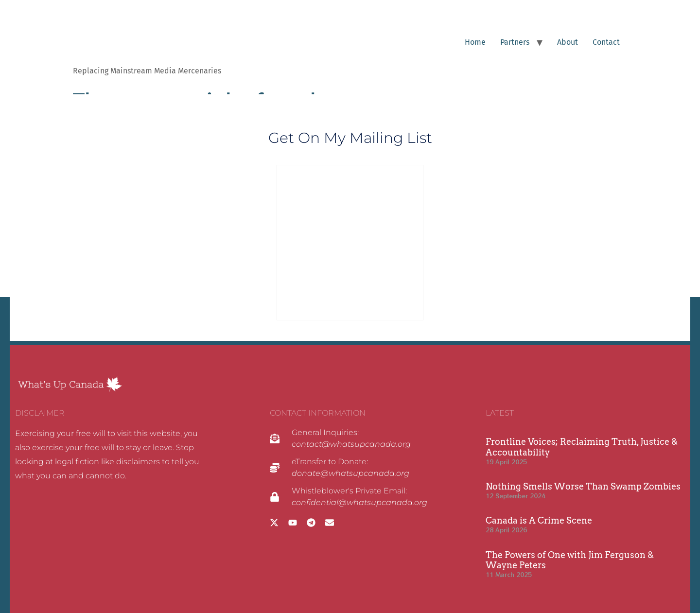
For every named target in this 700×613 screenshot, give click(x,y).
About (568, 42)
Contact (606, 42)
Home (475, 42)
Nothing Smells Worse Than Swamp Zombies (583, 486)
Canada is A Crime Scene (539, 520)
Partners (515, 42)
